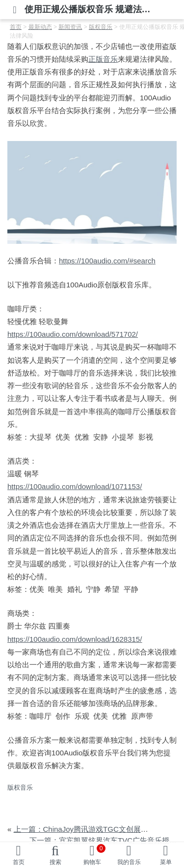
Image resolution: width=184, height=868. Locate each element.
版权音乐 (20, 787)
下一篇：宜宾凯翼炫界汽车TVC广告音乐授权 (103, 840)
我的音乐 (129, 862)
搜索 (55, 862)
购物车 (95, 855)
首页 (19, 862)
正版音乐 (103, 59)
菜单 (166, 862)
